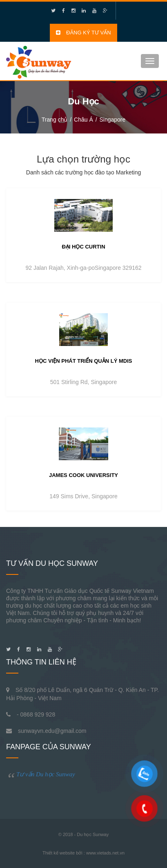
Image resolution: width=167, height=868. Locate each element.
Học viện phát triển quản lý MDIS (84, 361)
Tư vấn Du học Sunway (46, 774)
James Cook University (83, 475)
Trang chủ (55, 120)
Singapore (112, 120)
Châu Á (83, 120)
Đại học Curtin (83, 247)
